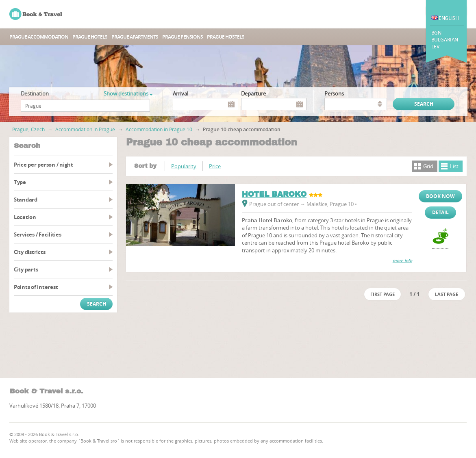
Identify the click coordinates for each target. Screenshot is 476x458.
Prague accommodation (39, 37)
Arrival (180, 93)
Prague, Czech (28, 129)
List (454, 166)
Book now (440, 196)
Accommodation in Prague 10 (159, 129)
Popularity (184, 166)
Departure (253, 93)
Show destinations (128, 93)
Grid (428, 166)
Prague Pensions (183, 37)
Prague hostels (226, 37)
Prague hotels (90, 37)
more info (402, 261)
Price (215, 166)
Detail (440, 212)
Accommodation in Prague (85, 129)
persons (334, 93)
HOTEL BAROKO (274, 194)
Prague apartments (135, 37)
